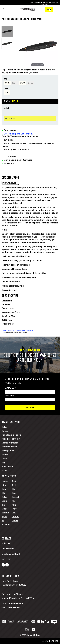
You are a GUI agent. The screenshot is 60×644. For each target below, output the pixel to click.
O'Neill (14, 501)
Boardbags (30, 330)
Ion (3, 520)
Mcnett (14, 481)
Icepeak (4, 516)
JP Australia (6, 524)
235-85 (7, 83)
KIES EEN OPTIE (11, 118)
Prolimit (14, 505)
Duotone (4, 497)
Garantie (5, 454)
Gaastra (4, 509)
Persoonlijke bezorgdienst (11, 439)
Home (4, 330)
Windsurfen (11, 330)
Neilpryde (15, 493)
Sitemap (5, 470)
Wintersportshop (8, 450)
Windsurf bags (21, 330)
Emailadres (10, 388)
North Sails (16, 497)
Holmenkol (5, 513)
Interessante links (8, 466)
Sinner (14, 513)
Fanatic (4, 501)
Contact (4, 427)
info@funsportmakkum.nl (11, 554)
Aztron (4, 485)
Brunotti (5, 489)
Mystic (14, 485)
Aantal (6, 108)
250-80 (30, 83)
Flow (3, 505)
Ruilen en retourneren (9, 447)
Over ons (5, 431)
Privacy (4, 458)
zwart (7, 92)
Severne (14, 509)
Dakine (4, 493)
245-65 (23, 83)
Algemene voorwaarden (10, 443)
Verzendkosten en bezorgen (11, 435)
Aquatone (5, 481)
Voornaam (9, 396)
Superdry (15, 520)
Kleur (6, 88)
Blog (3, 462)
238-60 (15, 83)
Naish (14, 489)
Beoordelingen (15, 607)
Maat (6, 79)
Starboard (15, 516)
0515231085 (6, 559)
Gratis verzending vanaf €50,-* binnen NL (18, 134)
